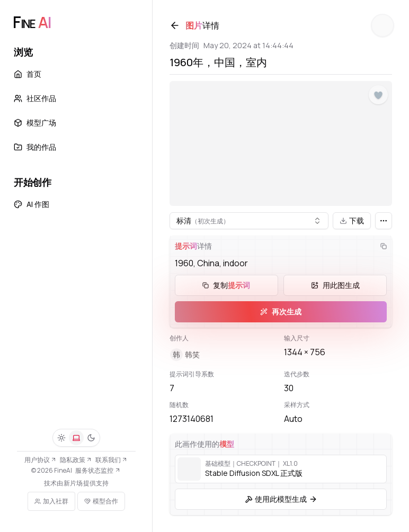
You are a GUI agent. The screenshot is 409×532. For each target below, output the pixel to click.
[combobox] (249, 221)
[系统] (76, 438)
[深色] (91, 438)
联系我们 (112, 460)
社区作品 (35, 98)
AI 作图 (32, 204)
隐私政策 (76, 460)
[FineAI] (32, 22)
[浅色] (61, 438)
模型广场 (35, 123)
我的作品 (35, 147)
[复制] (384, 246)
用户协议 (41, 460)
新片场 (73, 483)
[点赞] (378, 95)
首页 (28, 74)
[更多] (384, 221)
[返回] (175, 25)
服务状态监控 (98, 470)
